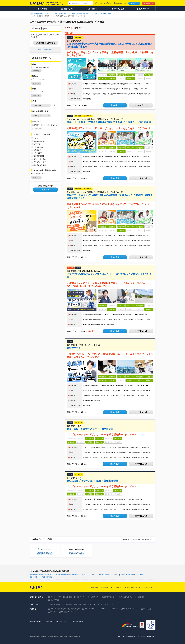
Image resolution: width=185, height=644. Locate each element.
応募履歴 (69, 597)
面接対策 (141, 597)
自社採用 (44, 637)
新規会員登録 (149, 3)
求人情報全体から (39, 125)
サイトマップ (101, 3)
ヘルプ (110, 3)
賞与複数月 (37, 150)
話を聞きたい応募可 (40, 165)
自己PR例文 (55, 600)
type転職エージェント (131, 609)
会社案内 (32, 637)
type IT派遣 (147, 609)
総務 (141, 575)
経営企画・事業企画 (128, 575)
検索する (45, 190)
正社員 (36, 138)
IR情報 (38, 637)
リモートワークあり (40, 159)
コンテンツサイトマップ (104, 604)
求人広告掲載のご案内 (75, 637)
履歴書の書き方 (109, 597)
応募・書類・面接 (71, 604)
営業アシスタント (88, 575)
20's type (103, 609)
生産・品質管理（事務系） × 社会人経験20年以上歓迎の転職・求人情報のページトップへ (122, 587)
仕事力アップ (86, 604)
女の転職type (75, 609)
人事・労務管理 (104, 575)
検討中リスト (81, 597)
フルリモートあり (40, 162)
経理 (115, 575)
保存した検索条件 (45, 50)
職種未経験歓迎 (39, 141)
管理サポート (74, 348)
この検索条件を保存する (45, 43)
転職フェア (95, 597)
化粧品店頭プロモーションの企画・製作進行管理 (92, 481)
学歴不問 (37, 144)
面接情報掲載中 (39, 156)
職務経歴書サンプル (126, 597)
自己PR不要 (38, 153)
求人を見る (115, 105)
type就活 (54, 612)
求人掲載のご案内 (121, 3)
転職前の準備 (55, 604)
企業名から (53, 125)
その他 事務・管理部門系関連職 (66, 575)
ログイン (134, 3)
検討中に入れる (141, 105)
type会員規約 (63, 637)
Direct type (115, 609)
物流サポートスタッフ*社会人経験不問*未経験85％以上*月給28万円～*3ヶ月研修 (109, 122)
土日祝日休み (38, 147)
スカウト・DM (56, 597)
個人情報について (53, 637)
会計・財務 (33, 577)
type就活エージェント (69, 612)
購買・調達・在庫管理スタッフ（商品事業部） (91, 429)
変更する (36, 71)
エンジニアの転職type (58, 609)
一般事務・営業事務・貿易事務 (40, 575)
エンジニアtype (90, 609)
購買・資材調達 (47, 577)
